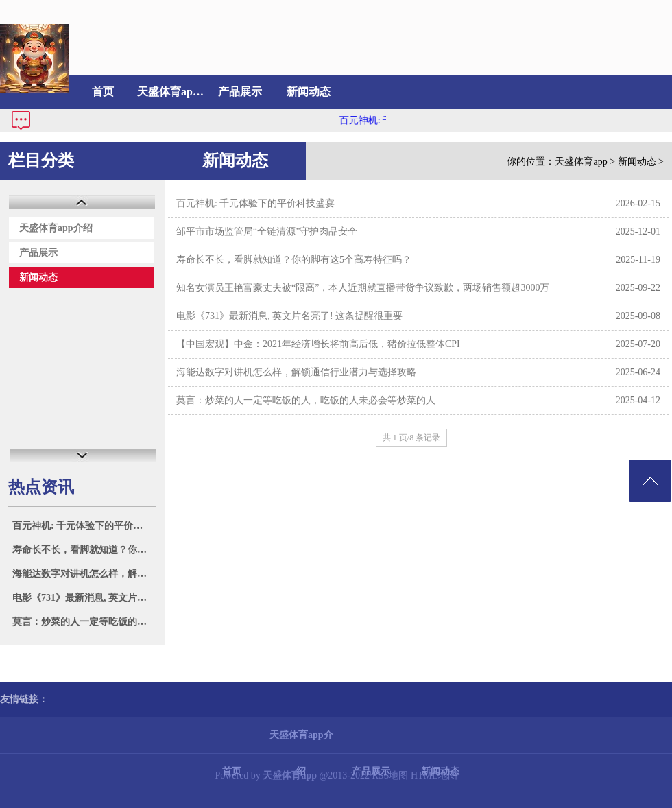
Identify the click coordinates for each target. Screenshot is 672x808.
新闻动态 (309, 92)
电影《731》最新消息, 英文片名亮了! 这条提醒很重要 (289, 316)
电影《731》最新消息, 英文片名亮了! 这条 (84, 598)
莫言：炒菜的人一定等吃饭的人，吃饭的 (84, 622)
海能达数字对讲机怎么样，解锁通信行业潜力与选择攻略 (296, 372)
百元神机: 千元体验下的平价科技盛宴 (84, 526)
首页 (103, 92)
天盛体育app (581, 162)
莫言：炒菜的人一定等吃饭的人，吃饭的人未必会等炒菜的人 (306, 400)
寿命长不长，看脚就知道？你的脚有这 (84, 550)
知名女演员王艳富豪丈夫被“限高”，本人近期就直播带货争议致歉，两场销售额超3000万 (363, 288)
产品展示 (240, 92)
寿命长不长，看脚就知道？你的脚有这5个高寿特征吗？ (294, 260)
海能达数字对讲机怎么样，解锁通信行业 (84, 574)
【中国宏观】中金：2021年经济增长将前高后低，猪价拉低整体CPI (318, 344)
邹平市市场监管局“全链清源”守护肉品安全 (267, 231)
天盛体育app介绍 (171, 92)
